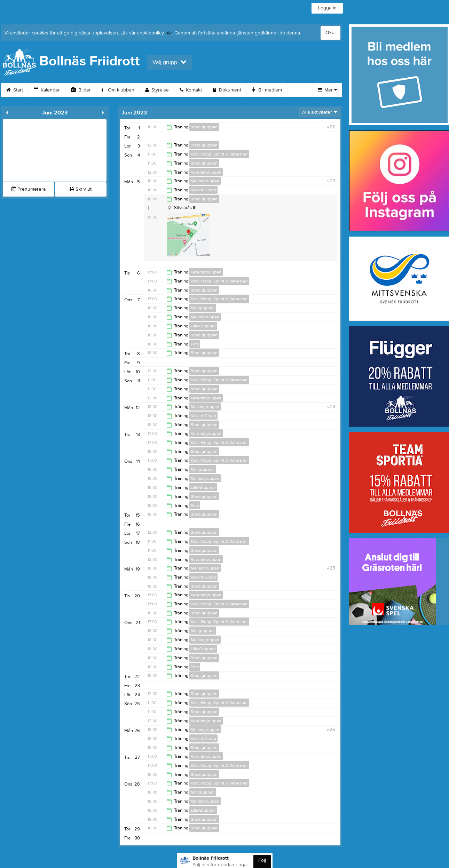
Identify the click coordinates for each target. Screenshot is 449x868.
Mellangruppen (205, 181)
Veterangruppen (206, 172)
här (169, 33)
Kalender (47, 90)
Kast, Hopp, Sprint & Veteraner (219, 154)
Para (195, 344)
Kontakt (191, 90)
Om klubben (118, 90)
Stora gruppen (204, 127)
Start (15, 90)
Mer (327, 90)
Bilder (81, 90)
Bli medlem (267, 90)
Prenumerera (29, 189)
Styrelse (157, 90)
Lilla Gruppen (203, 326)
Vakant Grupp (203, 190)
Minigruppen (203, 308)
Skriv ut (81, 189)
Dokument (227, 90)
